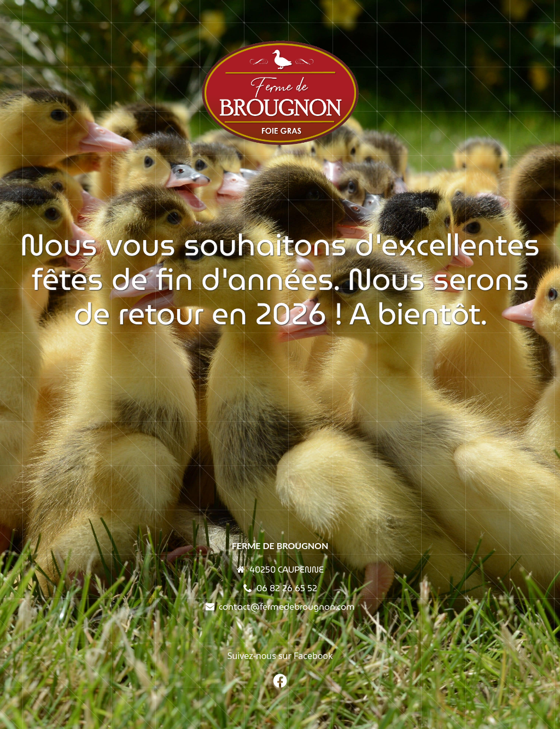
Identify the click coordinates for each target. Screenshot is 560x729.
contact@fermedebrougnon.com (287, 607)
